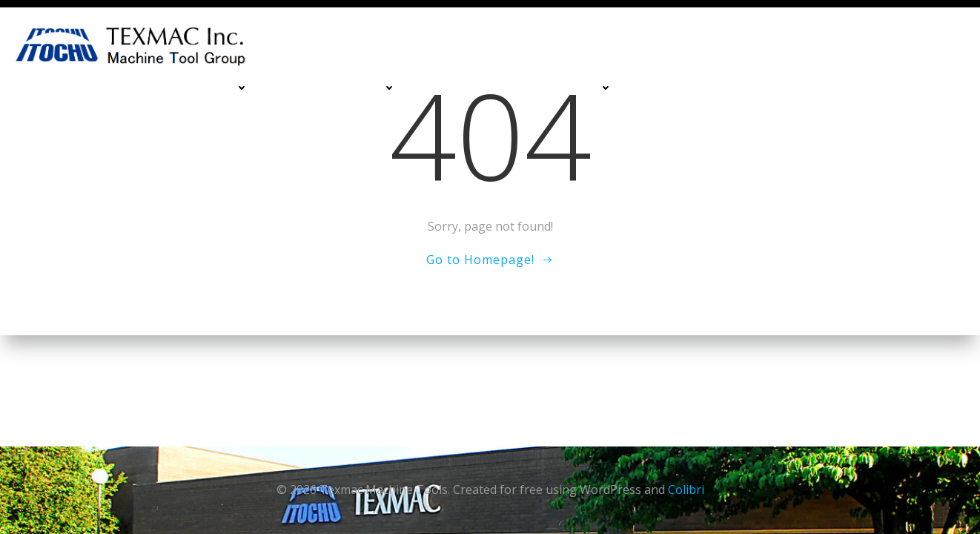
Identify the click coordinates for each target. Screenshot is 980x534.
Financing (670, 88)
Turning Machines (337, 88)
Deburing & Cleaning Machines (519, 88)
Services (751, 88)
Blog (940, 118)
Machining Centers (187, 88)
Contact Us (838, 88)
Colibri (686, 489)
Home (80, 88)
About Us (928, 88)
